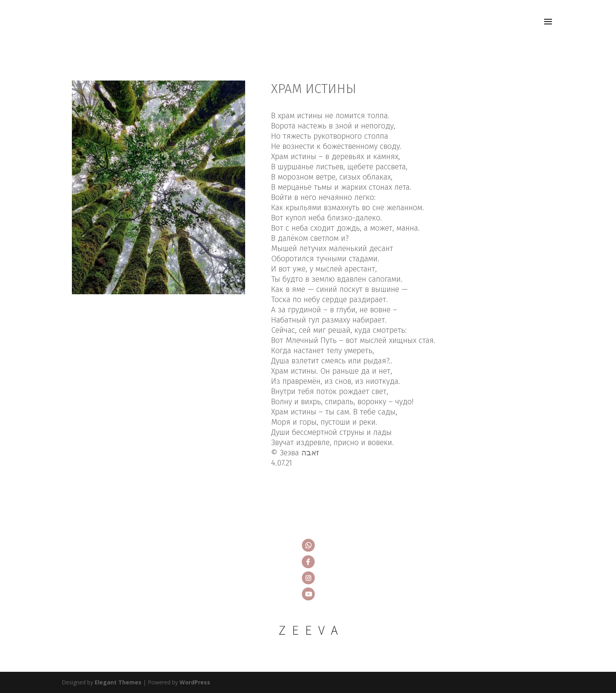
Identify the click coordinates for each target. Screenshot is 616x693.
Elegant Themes (118, 682)
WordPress (195, 682)
